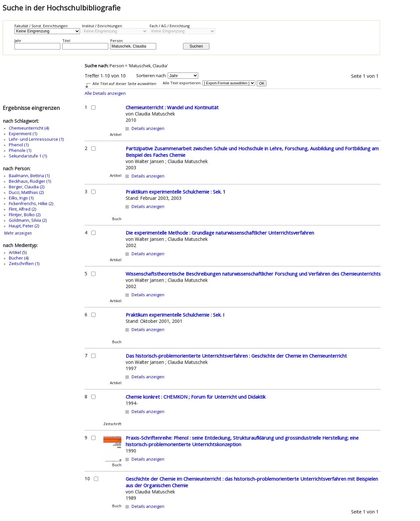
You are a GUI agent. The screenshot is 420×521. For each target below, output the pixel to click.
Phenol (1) (19, 145)
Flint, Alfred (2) (22, 209)
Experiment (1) (23, 134)
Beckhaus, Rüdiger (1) (30, 181)
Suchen (196, 46)
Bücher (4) (19, 258)
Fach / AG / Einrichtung (170, 26)
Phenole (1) (20, 150)
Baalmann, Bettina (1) (29, 176)
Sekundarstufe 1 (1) (28, 156)
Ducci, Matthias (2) (26, 192)
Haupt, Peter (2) (24, 226)
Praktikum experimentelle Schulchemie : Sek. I (175, 315)
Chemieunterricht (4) (29, 128)
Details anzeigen (148, 128)
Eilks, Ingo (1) (21, 198)
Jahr (18, 41)
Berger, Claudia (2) (27, 187)
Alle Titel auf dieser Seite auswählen (124, 83)
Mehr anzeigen (18, 233)
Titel (66, 41)
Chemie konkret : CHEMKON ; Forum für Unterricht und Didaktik (196, 397)
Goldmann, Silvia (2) (28, 220)
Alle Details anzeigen (105, 93)
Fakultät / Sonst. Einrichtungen (41, 26)
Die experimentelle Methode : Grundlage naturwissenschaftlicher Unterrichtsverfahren (220, 233)
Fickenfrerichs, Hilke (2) (31, 204)
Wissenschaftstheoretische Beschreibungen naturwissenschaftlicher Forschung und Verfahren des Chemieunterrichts (253, 274)
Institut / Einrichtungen (102, 26)
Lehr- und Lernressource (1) (36, 139)
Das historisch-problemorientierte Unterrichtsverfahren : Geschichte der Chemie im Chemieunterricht (236, 356)
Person (116, 41)
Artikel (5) (18, 252)
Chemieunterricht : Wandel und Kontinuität (172, 107)
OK (262, 83)
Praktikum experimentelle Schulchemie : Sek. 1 (176, 192)
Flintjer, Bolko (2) (25, 215)
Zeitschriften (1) (24, 264)
